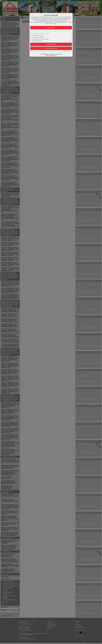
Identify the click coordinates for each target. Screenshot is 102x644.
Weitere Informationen (51, 55)
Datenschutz (52, 54)
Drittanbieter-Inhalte (38, 41)
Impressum (59, 54)
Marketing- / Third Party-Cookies (41, 39)
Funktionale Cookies (38, 35)
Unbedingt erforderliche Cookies (41, 34)
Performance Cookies (38, 37)
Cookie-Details (44, 54)
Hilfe (55, 24)
